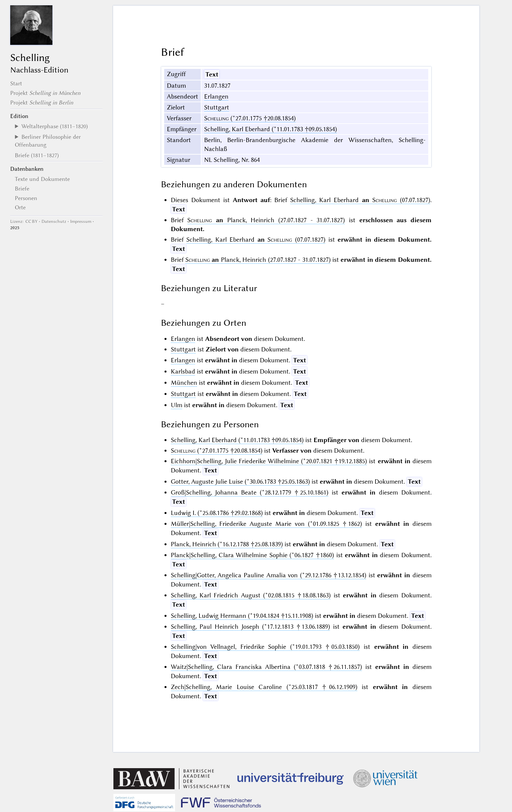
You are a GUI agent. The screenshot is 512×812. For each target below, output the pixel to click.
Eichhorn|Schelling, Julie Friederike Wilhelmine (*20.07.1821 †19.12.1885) (269, 461)
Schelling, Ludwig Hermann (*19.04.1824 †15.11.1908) (242, 616)
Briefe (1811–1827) (37, 155)
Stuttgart (217, 107)
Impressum (81, 221)
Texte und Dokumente (42, 179)
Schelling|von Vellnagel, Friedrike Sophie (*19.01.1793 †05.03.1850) (265, 647)
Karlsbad (183, 371)
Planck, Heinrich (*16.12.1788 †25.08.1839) (227, 544)
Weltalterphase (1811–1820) (55, 126)
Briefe (22, 189)
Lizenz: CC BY (24, 221)
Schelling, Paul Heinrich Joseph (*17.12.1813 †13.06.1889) (251, 627)
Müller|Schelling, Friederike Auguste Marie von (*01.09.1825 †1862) (267, 524)
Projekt (45, 93)
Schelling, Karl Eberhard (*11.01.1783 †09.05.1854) (271, 129)
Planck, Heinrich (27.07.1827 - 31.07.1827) (266, 220)
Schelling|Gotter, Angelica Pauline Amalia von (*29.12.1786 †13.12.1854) (269, 575)
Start (16, 83)
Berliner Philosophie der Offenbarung (48, 141)
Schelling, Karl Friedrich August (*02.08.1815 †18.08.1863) (251, 595)
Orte (20, 207)
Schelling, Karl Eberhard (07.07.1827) (360, 200)
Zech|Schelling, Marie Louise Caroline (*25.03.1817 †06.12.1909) (264, 687)
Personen (26, 198)
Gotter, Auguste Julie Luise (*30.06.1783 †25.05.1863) (240, 481)
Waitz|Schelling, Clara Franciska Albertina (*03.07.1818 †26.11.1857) (267, 667)
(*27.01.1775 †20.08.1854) (250, 118)
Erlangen (216, 96)
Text (212, 74)
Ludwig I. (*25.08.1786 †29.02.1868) (217, 513)
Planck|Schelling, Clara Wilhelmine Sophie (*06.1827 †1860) (253, 555)
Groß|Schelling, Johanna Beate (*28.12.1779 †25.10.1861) (250, 492)
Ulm (177, 405)
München (184, 383)
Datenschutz (54, 221)
